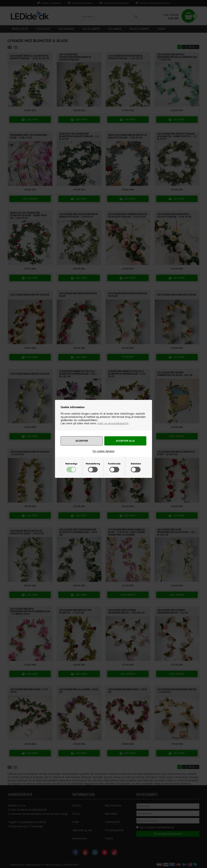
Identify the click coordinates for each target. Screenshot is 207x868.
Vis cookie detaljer (104, 451)
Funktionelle (114, 464)
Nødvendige (71, 464)
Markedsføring (93, 464)
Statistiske (136, 464)
